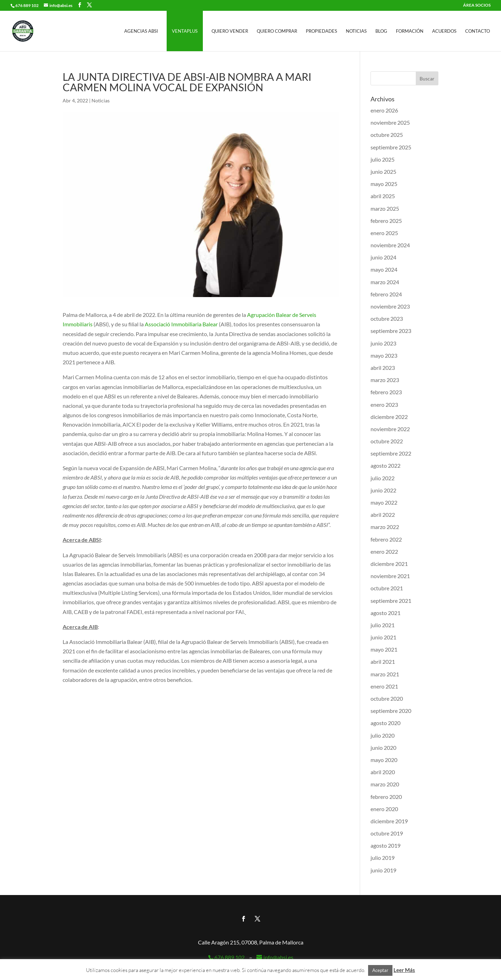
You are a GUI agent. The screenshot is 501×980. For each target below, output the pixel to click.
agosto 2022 (385, 465)
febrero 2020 (386, 797)
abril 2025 (383, 196)
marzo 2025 (385, 208)
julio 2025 (383, 159)
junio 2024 (383, 257)
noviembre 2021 (390, 576)
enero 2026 (384, 110)
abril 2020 (383, 772)
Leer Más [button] (404, 970)
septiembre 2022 (391, 453)
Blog (381, 31)
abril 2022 (383, 515)
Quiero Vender (230, 31)
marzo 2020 (385, 784)
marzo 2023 (385, 380)
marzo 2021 (385, 674)
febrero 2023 (386, 392)
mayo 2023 (384, 355)
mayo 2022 (384, 502)
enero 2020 (384, 809)
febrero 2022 (386, 539)
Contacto (478, 31)
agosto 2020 (385, 723)
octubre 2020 (387, 698)
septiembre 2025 (391, 147)
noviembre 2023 (390, 306)
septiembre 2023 (391, 331)
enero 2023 (384, 405)
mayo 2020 (384, 760)
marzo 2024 (385, 282)
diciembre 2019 (389, 821)
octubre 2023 (387, 318)
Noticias (356, 31)
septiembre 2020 (391, 711)
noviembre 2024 (390, 245)
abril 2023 (383, 368)
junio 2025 (383, 172)
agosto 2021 (385, 613)
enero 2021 (384, 686)
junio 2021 (383, 637)
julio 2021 (383, 625)
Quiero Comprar (277, 31)
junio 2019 (383, 870)
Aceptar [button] (380, 970)
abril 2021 (383, 662)
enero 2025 (384, 233)
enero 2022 (384, 551)
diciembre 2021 (389, 564)
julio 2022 (383, 478)
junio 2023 (383, 343)
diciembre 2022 (389, 417)
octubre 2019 (387, 833)
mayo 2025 (384, 184)
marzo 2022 (385, 527)
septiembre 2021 (391, 601)
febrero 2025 (386, 221)
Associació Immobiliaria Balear (181, 324)
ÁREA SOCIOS (477, 5)
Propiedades (321, 31)
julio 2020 (383, 735)
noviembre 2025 (390, 122)
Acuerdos (444, 31)
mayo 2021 (384, 649)
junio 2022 (383, 490)
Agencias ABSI (141, 31)
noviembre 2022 (390, 429)
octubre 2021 (387, 588)
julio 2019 (383, 858)
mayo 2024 (384, 269)
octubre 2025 (387, 135)
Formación (410, 31)
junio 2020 (383, 748)
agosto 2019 (385, 845)
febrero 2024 (386, 294)
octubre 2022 (387, 441)
